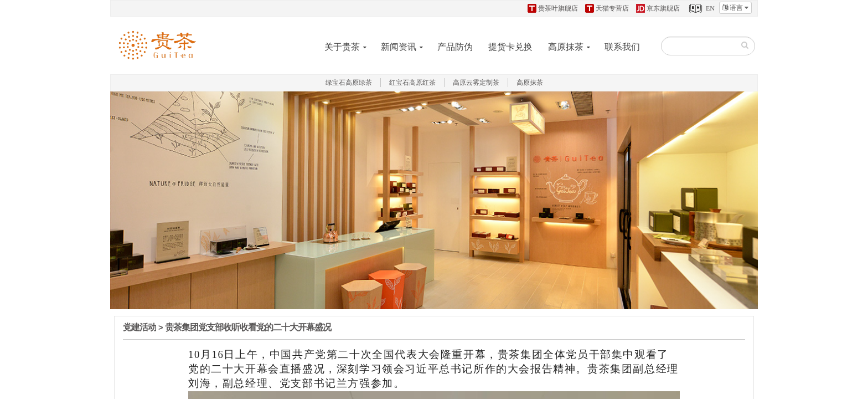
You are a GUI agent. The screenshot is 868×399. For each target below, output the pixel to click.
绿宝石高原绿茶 (349, 83)
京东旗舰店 (658, 8)
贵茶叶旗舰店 (553, 8)
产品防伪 (455, 47)
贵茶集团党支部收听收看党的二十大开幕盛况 (248, 327)
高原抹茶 (566, 47)
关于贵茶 (342, 47)
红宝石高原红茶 (412, 83)
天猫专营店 (607, 8)
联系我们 (622, 47)
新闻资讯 (399, 47)
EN (701, 8)
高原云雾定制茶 (476, 83)
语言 (735, 8)
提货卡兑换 (510, 47)
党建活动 (139, 327)
